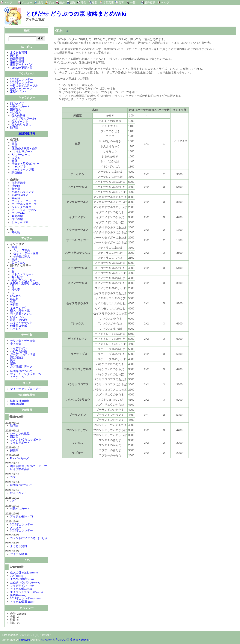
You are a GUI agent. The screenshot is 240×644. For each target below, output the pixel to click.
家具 (14, 248)
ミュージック (18, 308)
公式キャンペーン (21, 89)
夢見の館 (17, 216)
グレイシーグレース (24, 201)
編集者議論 (17, 404)
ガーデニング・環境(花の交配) (23, 356)
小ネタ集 (16, 344)
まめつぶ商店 (20, 195)
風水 (13, 361)
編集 (40, 2)
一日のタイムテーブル (24, 86)
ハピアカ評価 (18, 352)
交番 (14, 161)
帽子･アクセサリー (23, 281)
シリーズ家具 (22, 251)
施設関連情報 (27, 134)
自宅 (14, 143)
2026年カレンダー (21, 83)
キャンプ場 (19, 167)
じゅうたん (19, 263)
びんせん (16, 296)
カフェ (16, 158)
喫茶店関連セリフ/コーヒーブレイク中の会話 (29, 468)
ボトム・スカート (23, 275)
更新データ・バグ (21, 65)
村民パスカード (20, 107)
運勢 (13, 364)
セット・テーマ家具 (26, 254)
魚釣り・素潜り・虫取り (25, 284)
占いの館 (17, 219)
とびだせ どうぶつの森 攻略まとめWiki (76, 14)
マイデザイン (18, 349)
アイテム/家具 (23, 602)
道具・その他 (18, 320)
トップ (8, 2)
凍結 (51, 2)
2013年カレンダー (25, 599)
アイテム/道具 (19, 554)
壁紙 (14, 260)
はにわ (14, 299)
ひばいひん (17, 317)
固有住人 (16, 110)
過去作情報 (17, 62)
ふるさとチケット (21, 323)
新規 (122, 2)
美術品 (14, 305)
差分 (62, 2)
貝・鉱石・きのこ (21, 314)
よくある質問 (18, 53)
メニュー (27, 2)
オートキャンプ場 (23, 170)
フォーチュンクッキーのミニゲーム (25, 376)
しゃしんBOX (20, 222)
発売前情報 (17, 59)
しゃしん (16, 329)
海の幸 (16, 290)
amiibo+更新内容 (22, 68)
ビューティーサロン (24, 210)
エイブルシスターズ (24, 204)
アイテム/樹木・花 (22, 517)
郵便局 (16, 189)
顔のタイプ (17, 104)
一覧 (133, 2)
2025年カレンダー (21, 80)
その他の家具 (22, 257)
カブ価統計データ (21, 367)
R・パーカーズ (21, 155)
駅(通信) (17, 173)
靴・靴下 (17, 278)
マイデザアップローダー (25, 389)
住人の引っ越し (21, 125)
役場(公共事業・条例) (25, 149)
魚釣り (18, 596)
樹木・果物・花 (20, 311)
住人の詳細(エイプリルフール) (24, 117)
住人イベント (20, 122)
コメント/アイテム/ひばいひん (29, 539)
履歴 (73, 2)
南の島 (16, 233)
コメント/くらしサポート (26, 440)
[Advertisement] (90, 491)
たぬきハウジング (23, 192)
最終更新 (150, 2)
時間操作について (21, 372)
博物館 (16, 186)
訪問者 (14, 128)
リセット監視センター (26, 164)
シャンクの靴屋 (21, 207)
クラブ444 (18, 213)
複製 (95, 2)
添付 (84, 2)
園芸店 (16, 198)
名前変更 (108, 2)
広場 (14, 146)
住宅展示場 (19, 183)
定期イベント (18, 92)
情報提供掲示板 (20, 401)
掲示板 (14, 56)
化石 (13, 302)
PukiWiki (25, 640)
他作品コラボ (18, 326)
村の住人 (16, 113)
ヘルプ (165, 2)
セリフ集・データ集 (23, 341)
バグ (13, 501)
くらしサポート (23, 152)
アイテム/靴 (21, 589)
